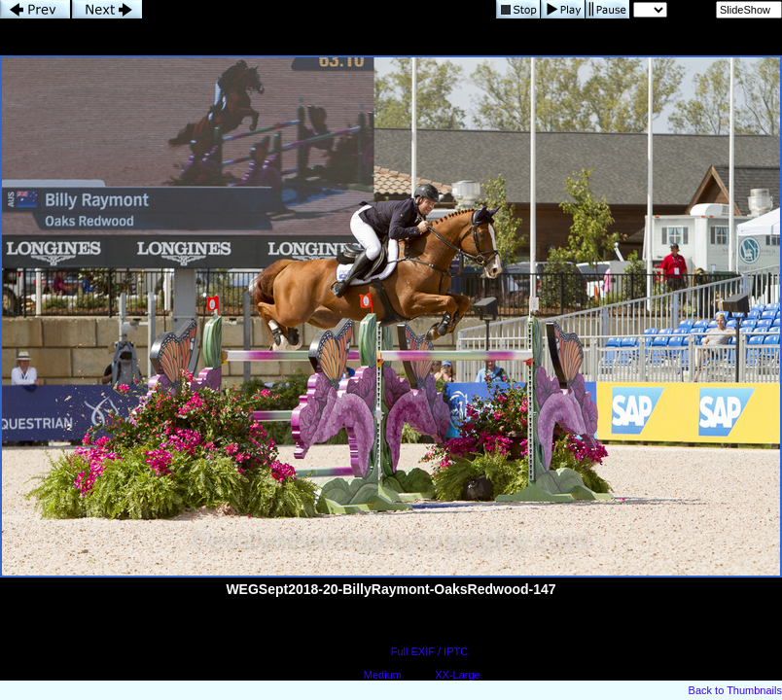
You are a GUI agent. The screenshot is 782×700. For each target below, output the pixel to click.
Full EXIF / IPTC (429, 651)
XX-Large (457, 675)
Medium (383, 675)
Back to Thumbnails (735, 690)
